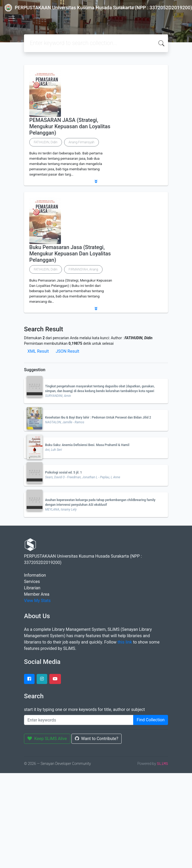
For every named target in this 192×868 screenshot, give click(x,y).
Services (32, 582)
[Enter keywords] (79, 720)
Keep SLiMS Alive (47, 739)
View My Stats (37, 601)
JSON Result (67, 351)
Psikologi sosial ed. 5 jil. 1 (64, 472)
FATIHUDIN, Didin (46, 142)
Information (35, 575)
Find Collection (151, 720)
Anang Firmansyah (81, 142)
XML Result (38, 351)
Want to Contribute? (97, 739)
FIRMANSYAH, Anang (83, 269)
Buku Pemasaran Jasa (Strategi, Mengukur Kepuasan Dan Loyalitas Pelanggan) (70, 254)
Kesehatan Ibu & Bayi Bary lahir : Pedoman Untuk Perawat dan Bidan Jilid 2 (98, 417)
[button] (96, 181)
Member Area (37, 594)
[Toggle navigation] (12, 19)
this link (125, 642)
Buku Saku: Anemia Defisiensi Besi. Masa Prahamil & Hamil (87, 445)
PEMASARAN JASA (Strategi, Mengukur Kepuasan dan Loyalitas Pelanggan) (70, 126)
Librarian (32, 588)
